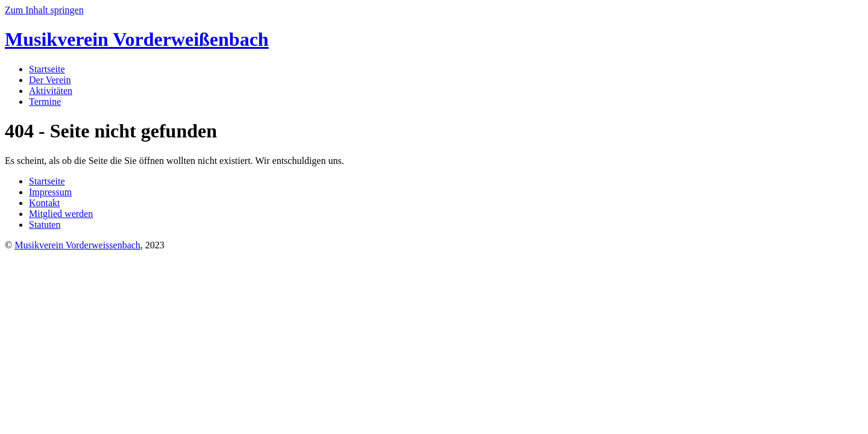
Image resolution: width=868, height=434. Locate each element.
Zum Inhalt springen (44, 10)
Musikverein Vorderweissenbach (77, 245)
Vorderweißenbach (137, 39)
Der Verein (50, 80)
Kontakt (45, 203)
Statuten (45, 225)
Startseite (47, 69)
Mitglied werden (61, 214)
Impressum (50, 192)
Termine (45, 102)
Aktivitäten (51, 91)
